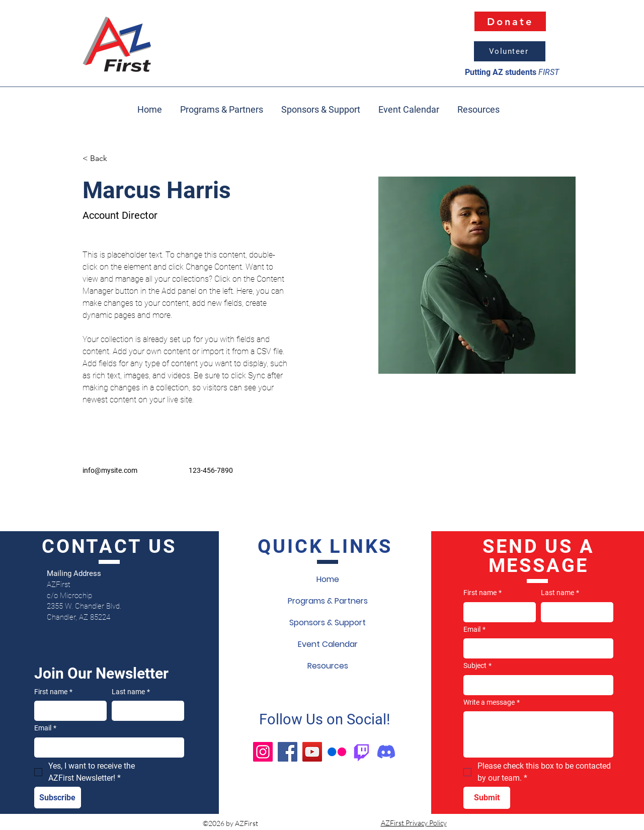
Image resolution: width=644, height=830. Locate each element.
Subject (477, 666)
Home (328, 579)
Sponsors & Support (328, 622)
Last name (131, 692)
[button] (478, 105)
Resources (328, 666)
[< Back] (102, 159)
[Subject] (535, 685)
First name (53, 692)
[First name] (67, 711)
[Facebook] (288, 752)
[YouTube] (312, 752)
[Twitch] (361, 752)
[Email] (106, 748)
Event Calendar (328, 644)
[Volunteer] (510, 51)
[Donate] (510, 21)
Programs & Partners (328, 601)
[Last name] (145, 711)
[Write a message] (538, 734)
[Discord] (386, 752)
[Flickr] (337, 752)
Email (45, 728)
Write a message (492, 703)
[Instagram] (263, 752)
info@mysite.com (110, 470)
